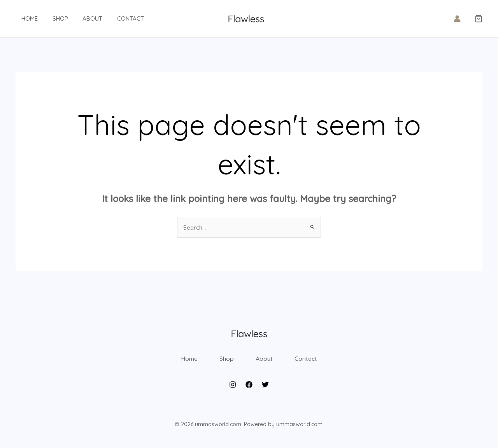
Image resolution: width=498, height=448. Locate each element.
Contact (116, 18)
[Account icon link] (457, 19)
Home (24, 18)
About (81, 18)
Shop (51, 18)
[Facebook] (249, 389)
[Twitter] (265, 389)
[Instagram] (233, 389)
